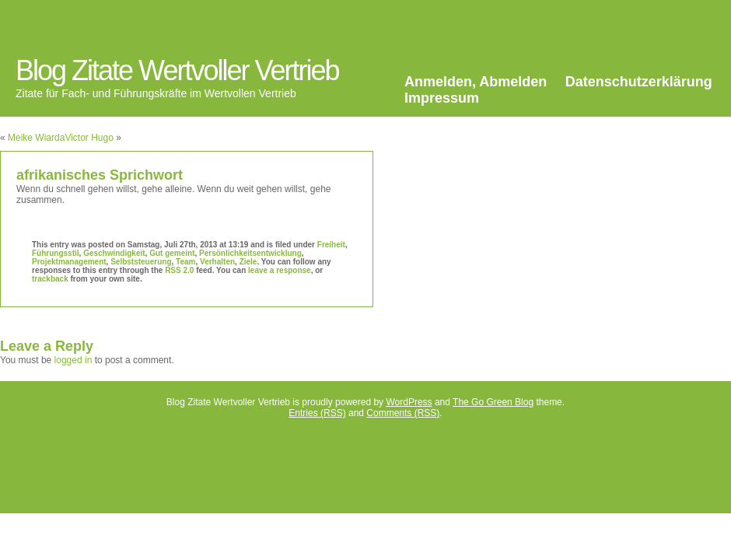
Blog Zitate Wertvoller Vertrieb (177, 70)
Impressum (442, 98)
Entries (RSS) (317, 413)
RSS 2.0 (179, 270)
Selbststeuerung (141, 262)
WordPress (409, 402)
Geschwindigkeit (114, 253)
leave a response (280, 270)
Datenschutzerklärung (639, 82)
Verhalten (217, 262)
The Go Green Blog (493, 402)
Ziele (248, 262)
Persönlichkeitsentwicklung (250, 253)
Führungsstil (56, 253)
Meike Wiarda (36, 138)
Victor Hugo (89, 138)
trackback (50, 279)
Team (185, 262)
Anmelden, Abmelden (476, 82)
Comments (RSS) (403, 413)
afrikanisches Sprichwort (100, 175)
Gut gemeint (172, 253)
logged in (73, 360)
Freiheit (331, 245)
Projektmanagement (69, 262)
